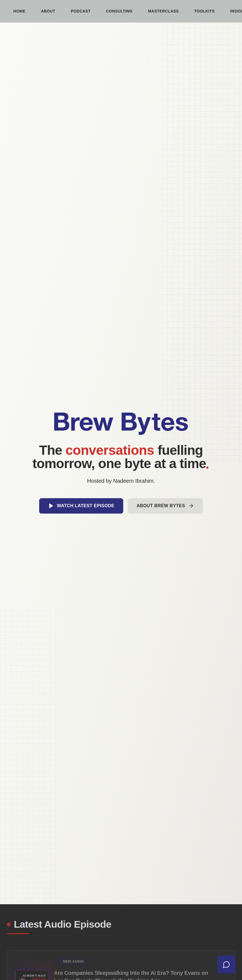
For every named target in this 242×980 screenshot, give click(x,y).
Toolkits (204, 11)
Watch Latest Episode (81, 506)
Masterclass (163, 11)
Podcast (81, 11)
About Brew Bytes (165, 506)
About (48, 11)
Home (19, 11)
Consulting (119, 11)
